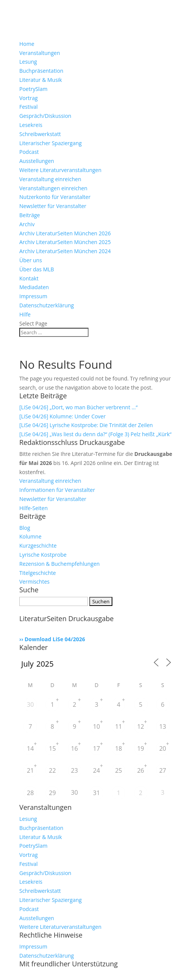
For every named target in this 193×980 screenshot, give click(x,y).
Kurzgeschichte (38, 546)
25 (118, 770)
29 (52, 793)
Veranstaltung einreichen (50, 179)
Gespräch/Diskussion (45, 116)
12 (140, 726)
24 (96, 770)
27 (163, 770)
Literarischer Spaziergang (51, 143)
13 (163, 726)
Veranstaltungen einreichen (53, 188)
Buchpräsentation (41, 71)
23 (75, 770)
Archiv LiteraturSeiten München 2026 (65, 233)
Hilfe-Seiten (33, 508)
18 (118, 748)
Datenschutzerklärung (47, 305)
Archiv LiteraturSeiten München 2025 (65, 242)
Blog (25, 528)
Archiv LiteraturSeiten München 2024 (65, 251)
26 (140, 770)
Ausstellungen (37, 161)
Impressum (33, 296)
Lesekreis (31, 125)
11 (118, 726)
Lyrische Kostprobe (43, 555)
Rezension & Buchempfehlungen (59, 564)
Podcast (29, 152)
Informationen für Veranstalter (57, 490)
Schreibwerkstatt (40, 134)
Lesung (28, 62)
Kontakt (29, 278)
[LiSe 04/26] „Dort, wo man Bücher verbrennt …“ (79, 407)
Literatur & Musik (41, 80)
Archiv (27, 224)
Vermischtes (34, 582)
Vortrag (29, 98)
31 (96, 793)
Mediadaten (34, 287)
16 (75, 748)
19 (140, 748)
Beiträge (30, 215)
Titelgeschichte (38, 573)
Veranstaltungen (40, 53)
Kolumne (30, 536)
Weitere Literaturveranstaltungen (60, 170)
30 (30, 704)
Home (27, 44)
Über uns (31, 260)
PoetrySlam (33, 89)
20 (163, 748)
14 (30, 748)
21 (30, 770)
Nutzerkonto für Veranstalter (55, 197)
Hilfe (25, 314)
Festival (29, 107)
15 (52, 748)
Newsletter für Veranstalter (53, 206)
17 (96, 748)
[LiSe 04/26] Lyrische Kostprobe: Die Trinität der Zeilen (86, 425)
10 (96, 726)
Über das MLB (37, 269)
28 (30, 793)
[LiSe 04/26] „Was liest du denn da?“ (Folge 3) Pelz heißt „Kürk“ (95, 434)
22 (52, 770)
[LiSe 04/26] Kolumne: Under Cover (62, 416)
